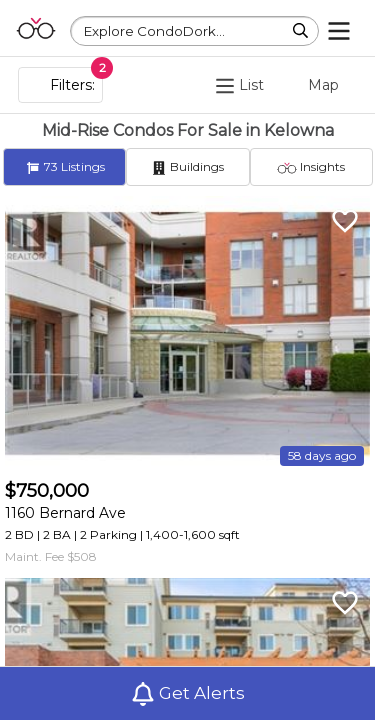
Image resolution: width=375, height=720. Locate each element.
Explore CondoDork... (154, 31)
